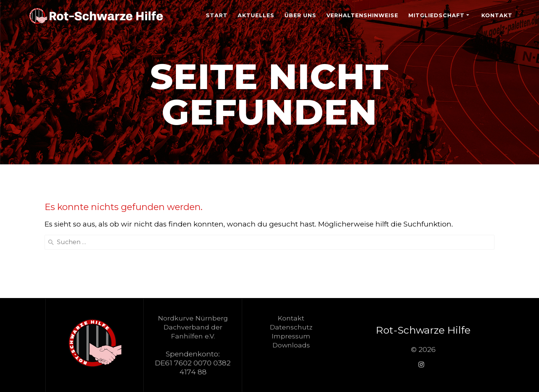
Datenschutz (291, 327)
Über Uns (300, 15)
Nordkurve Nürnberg (193, 318)
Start (217, 15)
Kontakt (497, 15)
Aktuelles (256, 15)
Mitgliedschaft (436, 15)
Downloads (291, 345)
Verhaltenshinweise (362, 15)
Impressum (291, 336)
